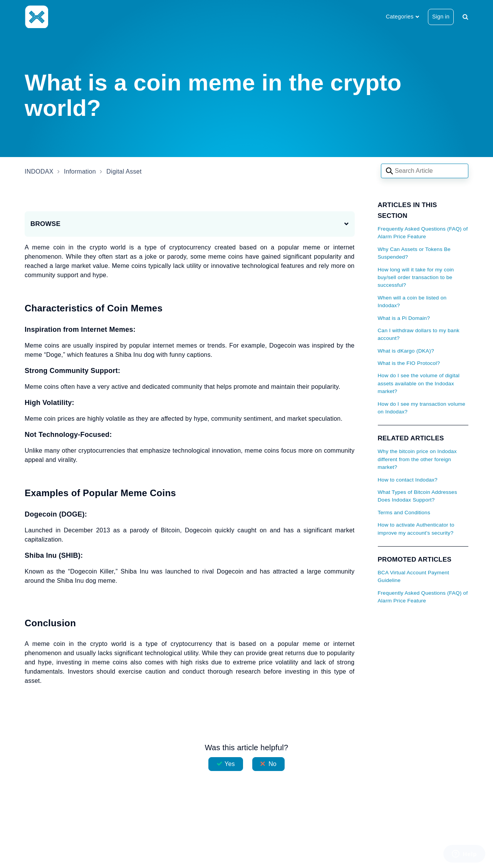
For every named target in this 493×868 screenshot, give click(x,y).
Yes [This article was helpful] (230, 764)
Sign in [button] (441, 17)
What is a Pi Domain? (404, 318)
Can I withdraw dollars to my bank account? (419, 334)
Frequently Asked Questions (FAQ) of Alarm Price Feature (423, 233)
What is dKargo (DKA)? (406, 351)
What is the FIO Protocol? (409, 363)
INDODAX (39, 171)
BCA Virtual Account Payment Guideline (414, 576)
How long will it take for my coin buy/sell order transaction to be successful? (416, 278)
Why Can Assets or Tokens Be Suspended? (414, 253)
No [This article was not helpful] (272, 764)
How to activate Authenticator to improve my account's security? (416, 529)
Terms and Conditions (404, 513)
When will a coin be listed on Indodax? (412, 302)
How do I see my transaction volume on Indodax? (422, 408)
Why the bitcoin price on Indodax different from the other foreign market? (417, 459)
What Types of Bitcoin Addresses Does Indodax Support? (418, 496)
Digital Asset (124, 171)
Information (80, 171)
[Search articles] (425, 171)
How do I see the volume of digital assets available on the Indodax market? (419, 383)
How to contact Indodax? (408, 480)
